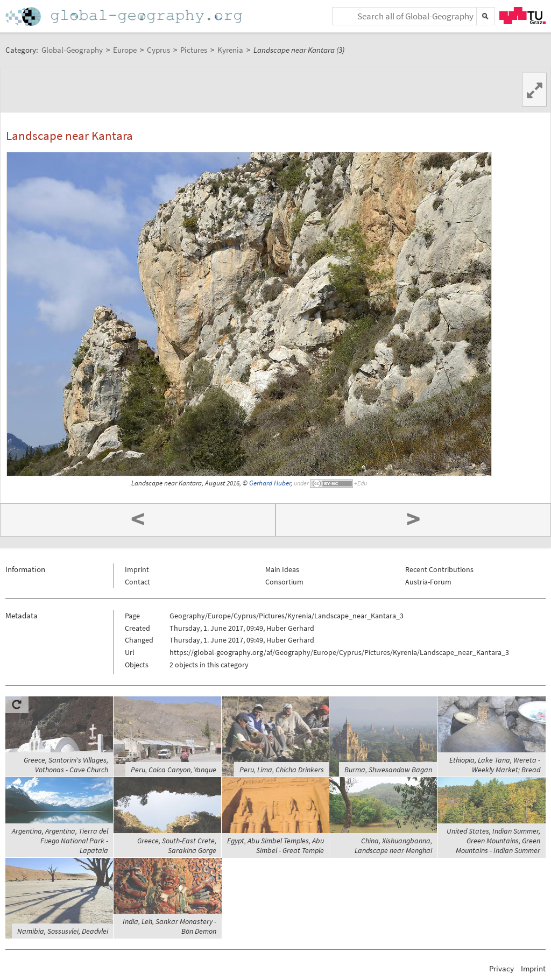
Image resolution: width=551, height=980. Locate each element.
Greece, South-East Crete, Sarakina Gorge (177, 845)
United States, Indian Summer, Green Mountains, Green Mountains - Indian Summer (493, 841)
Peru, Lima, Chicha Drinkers (282, 770)
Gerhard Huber (270, 483)
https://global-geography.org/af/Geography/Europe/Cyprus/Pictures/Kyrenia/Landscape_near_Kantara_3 (339, 652)
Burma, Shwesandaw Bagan (388, 770)
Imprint (137, 569)
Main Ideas (282, 569)
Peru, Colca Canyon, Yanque (174, 770)
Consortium (284, 582)
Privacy (501, 968)
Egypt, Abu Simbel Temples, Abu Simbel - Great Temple (275, 845)
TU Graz (522, 16)
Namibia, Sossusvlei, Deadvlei (63, 931)
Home (125, 16)
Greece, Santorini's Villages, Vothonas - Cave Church (66, 765)
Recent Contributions (439, 569)
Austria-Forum (428, 582)
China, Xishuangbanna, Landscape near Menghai (393, 845)
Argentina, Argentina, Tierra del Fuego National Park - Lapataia (60, 841)
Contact (137, 582)
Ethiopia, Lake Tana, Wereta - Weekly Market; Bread (495, 765)
